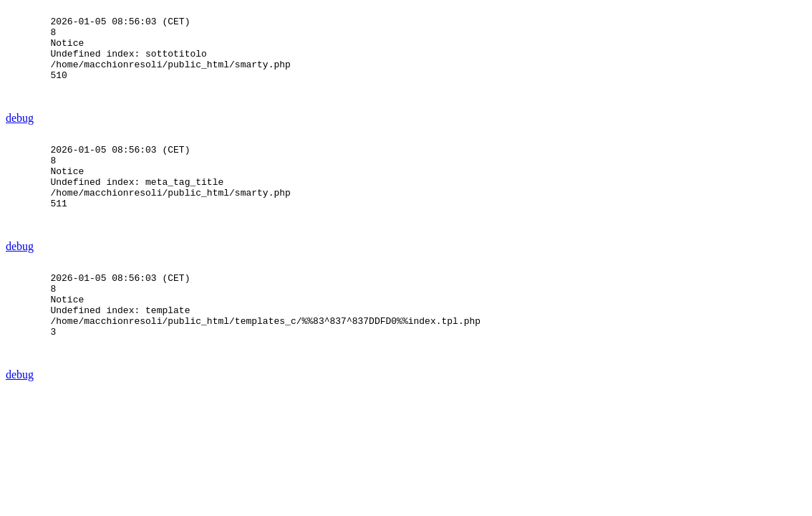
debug (20, 137)
